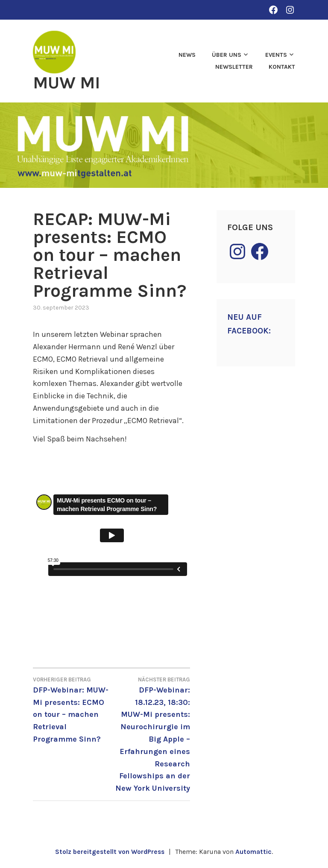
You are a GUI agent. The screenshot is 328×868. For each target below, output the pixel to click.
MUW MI (68, 82)
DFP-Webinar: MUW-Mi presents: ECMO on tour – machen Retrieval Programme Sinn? (72, 709)
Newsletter (234, 67)
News (187, 55)
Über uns (227, 55)
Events (276, 55)
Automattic (255, 852)
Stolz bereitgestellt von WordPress (109, 852)
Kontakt (282, 67)
